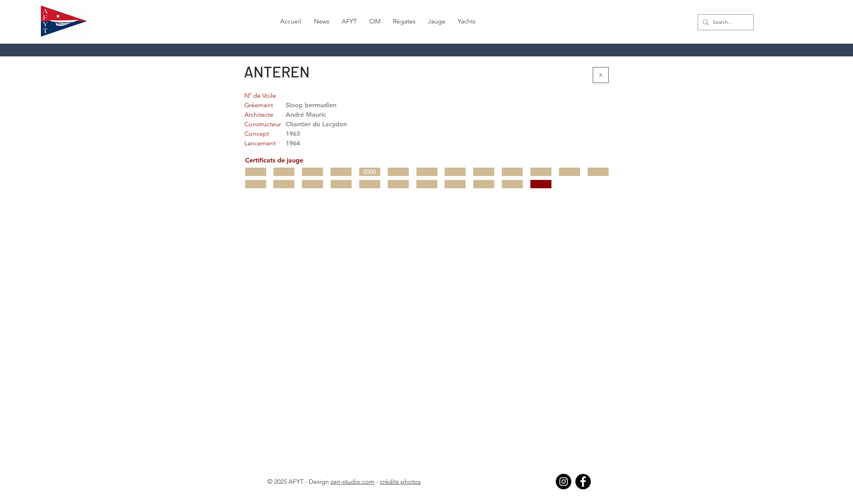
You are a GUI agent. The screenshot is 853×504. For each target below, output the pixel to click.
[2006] (370, 172)
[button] (321, 21)
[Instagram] (564, 482)
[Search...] (725, 22)
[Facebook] (583, 482)
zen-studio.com (353, 482)
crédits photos (400, 482)
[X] (601, 75)
